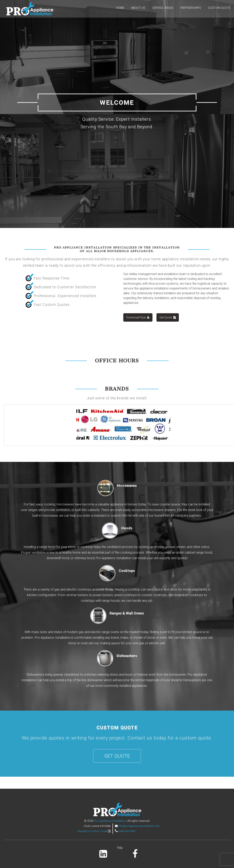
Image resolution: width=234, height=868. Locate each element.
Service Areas (163, 8)
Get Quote (168, 317)
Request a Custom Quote (93, 831)
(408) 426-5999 (127, 831)
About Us (138, 8)
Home (120, 8)
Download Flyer (138, 317)
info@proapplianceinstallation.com (139, 826)
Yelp (120, 848)
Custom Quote (219, 8)
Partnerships (191, 8)
